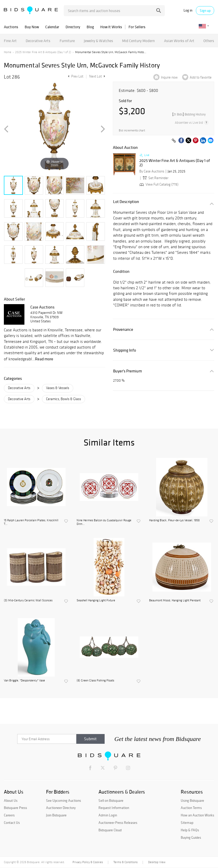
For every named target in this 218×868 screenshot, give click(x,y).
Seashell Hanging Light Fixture (96, 600)
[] (189, 114)
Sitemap (187, 823)
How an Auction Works (197, 815)
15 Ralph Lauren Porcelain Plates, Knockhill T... (31, 522)
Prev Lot (75, 76)
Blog (90, 27)
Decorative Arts (38, 41)
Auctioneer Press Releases (118, 823)
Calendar (52, 27)
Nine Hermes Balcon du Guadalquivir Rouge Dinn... (104, 522)
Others (209, 41)
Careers (9, 815)
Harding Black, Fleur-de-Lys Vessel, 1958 (174, 520)
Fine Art (10, 41)
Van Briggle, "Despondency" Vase (24, 680)
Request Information (114, 808)
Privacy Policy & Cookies (88, 862)
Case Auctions (42, 307)
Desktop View (157, 862)
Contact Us (12, 823)
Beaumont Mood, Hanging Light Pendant (175, 600)
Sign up (205, 11)
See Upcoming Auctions (63, 801)
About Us (11, 801)
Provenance (123, 329)
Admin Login (108, 815)
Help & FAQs (190, 830)
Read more (44, 359)
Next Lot (97, 76)
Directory (73, 27)
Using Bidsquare (192, 801)
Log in (188, 10)
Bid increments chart (132, 131)
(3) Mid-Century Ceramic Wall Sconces (28, 600)
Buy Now (32, 27)
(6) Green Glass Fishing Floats (95, 680)
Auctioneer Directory (61, 808)
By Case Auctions (152, 171)
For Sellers (137, 27)
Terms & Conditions (125, 862)
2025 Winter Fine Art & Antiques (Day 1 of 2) (43, 52)
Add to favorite (201, 77)
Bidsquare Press (15, 808)
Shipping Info (125, 350)
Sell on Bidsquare (111, 801)
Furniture (67, 41)
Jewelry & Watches (98, 41)
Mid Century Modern (138, 41)
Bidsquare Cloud (110, 830)
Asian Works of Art (179, 41)
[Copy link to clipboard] (174, 141)
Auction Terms (191, 808)
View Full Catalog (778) (158, 184)
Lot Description (126, 202)
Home (8, 52)
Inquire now (169, 77)
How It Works (111, 27)
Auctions (11, 27)
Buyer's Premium (128, 371)
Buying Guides (191, 837)
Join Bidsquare (56, 815)
